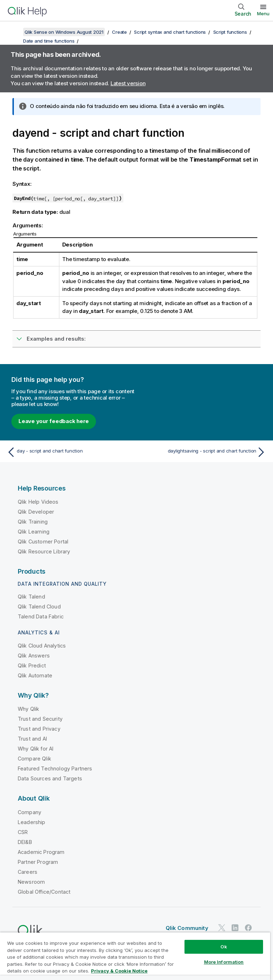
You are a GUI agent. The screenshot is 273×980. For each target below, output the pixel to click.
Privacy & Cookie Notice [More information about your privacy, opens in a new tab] (119, 971)
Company (30, 812)
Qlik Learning (34, 532)
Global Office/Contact (44, 892)
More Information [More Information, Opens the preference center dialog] (224, 962)
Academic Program (41, 852)
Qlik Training (33, 522)
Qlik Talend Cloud (39, 607)
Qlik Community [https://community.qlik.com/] (187, 928)
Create (119, 32)
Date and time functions (49, 41)
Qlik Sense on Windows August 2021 (64, 32)
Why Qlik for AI (36, 749)
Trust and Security (40, 719)
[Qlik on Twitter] (222, 928)
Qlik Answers (34, 656)
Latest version (128, 83)
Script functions (230, 32)
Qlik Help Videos (38, 502)
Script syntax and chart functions (170, 32)
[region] (135, 956)
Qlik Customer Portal (43, 542)
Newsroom (31, 882)
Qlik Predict (32, 665)
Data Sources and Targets (50, 778)
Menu (263, 13)
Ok (224, 947)
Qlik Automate (35, 675)
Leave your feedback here (54, 421)
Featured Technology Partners (55, 768)
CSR (23, 832)
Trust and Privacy (39, 729)
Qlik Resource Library (44, 551)
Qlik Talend (31, 597)
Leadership (32, 822)
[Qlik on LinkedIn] (235, 928)
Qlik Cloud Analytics (42, 646)
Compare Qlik (34, 759)
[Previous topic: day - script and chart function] (70, 452)
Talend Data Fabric (41, 616)
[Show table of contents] (14, 32)
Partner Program (38, 862)
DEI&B (25, 842)
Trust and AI (32, 739)
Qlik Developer (36, 512)
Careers (28, 872)
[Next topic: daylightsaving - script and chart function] (203, 452)
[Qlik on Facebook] (248, 928)
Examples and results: (56, 339)
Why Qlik (28, 709)
